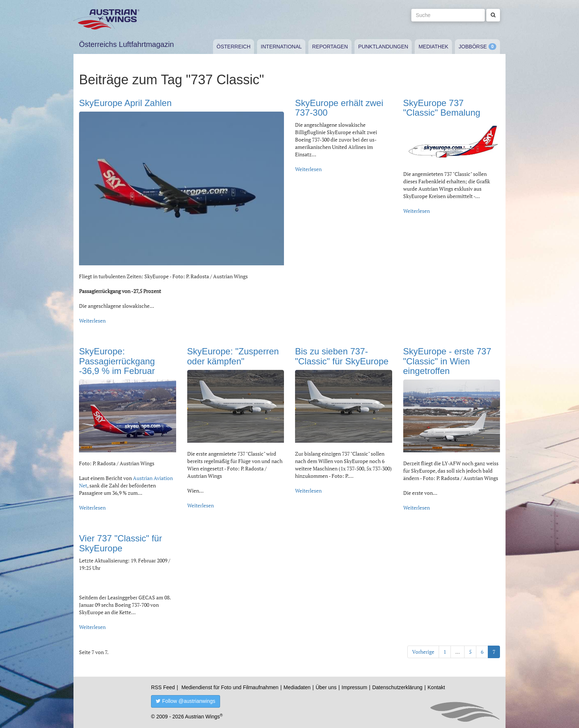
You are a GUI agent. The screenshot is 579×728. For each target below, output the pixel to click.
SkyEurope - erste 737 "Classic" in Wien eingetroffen (447, 361)
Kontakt (436, 687)
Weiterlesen (92, 321)
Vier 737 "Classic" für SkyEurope (121, 543)
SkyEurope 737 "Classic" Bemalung (442, 108)
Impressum (354, 687)
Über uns (326, 687)
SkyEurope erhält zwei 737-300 (339, 108)
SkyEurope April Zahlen (125, 103)
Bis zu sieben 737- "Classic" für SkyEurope (342, 356)
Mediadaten (297, 687)
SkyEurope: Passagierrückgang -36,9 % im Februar (117, 361)
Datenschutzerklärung (397, 687)
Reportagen (330, 47)
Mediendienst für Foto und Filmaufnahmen (230, 687)
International (281, 47)
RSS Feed (163, 687)
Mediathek (433, 47)
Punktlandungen (383, 47)
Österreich (234, 47)
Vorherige (423, 652)
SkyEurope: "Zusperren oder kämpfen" (233, 356)
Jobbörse (473, 47)
